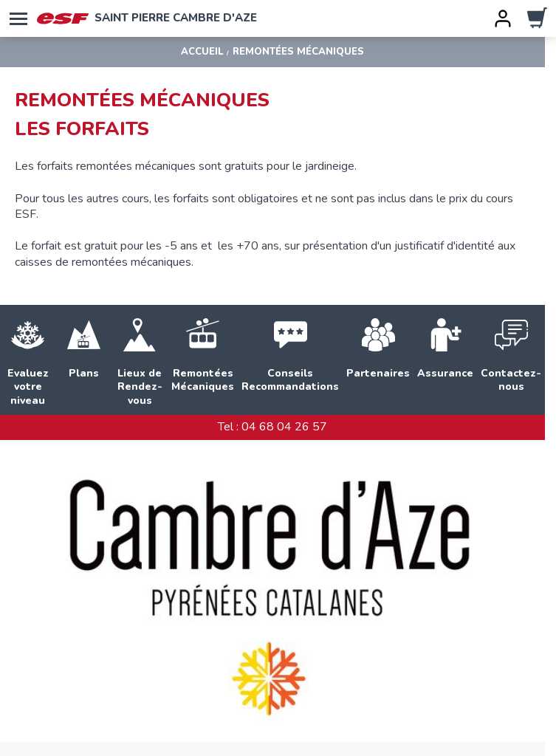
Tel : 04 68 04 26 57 (272, 427)
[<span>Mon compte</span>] (503, 18)
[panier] (538, 18)
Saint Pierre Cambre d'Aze (147, 19)
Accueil (202, 52)
